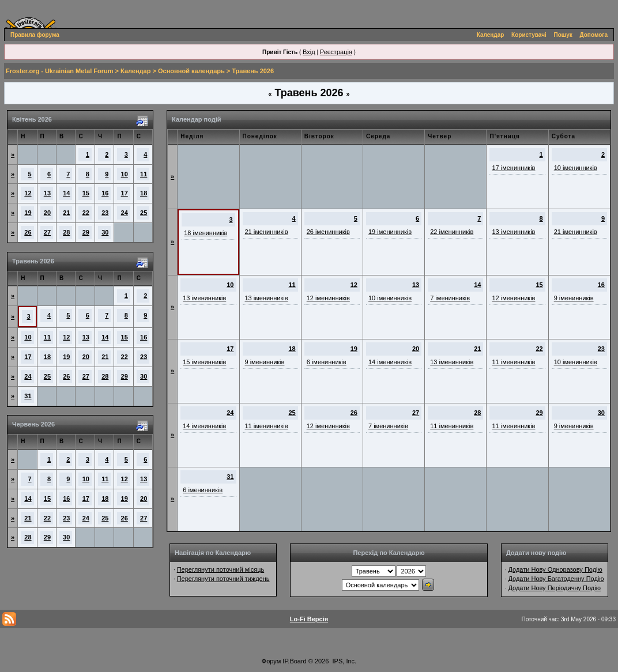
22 (86, 213)
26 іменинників (328, 232)
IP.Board (294, 661)
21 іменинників (267, 232)
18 (144, 193)
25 (144, 213)
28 (66, 232)
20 (47, 213)
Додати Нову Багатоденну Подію (556, 579)
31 (28, 396)
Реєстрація (336, 52)
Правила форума (35, 35)
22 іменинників (452, 232)
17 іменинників (513, 168)
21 (66, 213)
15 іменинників (204, 362)
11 (144, 174)
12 (28, 193)
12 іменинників (328, 298)
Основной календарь (191, 71)
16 (105, 193)
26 (28, 232)
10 (125, 174)
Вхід (309, 52)
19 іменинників (390, 232)
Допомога (594, 35)
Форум (271, 661)
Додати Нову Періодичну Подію (554, 588)
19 (28, 213)
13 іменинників (513, 232)
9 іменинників (574, 298)
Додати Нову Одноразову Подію (555, 569)
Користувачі (529, 35)
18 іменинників (206, 233)
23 (105, 213)
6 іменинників (327, 362)
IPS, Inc (344, 661)
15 (86, 193)
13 (47, 193)
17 (125, 193)
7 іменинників (450, 298)
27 (47, 232)
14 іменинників (390, 362)
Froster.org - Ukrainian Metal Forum (59, 71)
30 (105, 232)
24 (125, 213)
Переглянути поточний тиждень (223, 579)
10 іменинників (576, 168)
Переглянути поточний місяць (221, 569)
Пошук (563, 35)
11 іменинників (513, 362)
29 (86, 232)
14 (66, 193)
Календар (491, 35)
